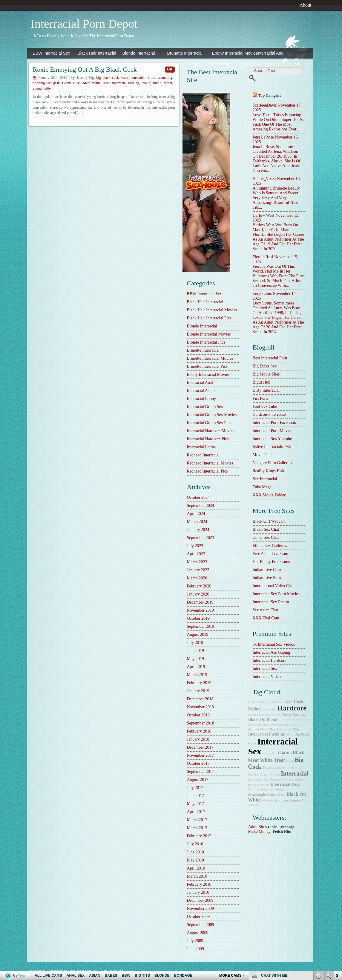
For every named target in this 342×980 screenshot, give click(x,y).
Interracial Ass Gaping (272, 652)
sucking (299, 715)
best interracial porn (270, 358)
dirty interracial (266, 390)
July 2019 (195, 643)
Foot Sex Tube (265, 406)
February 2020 (199, 586)
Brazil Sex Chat (266, 529)
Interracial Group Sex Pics (233, 64)
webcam (268, 800)
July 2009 (195, 941)
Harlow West (264, 215)
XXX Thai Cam (266, 618)
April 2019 (196, 667)
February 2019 (199, 683)
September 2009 (201, 925)
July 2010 (195, 844)
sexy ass (254, 805)
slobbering (263, 702)
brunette (254, 785)
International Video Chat (273, 586)
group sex (270, 753)
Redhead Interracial (141, 75)
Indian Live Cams (268, 570)
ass (266, 780)
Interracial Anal (271, 53)
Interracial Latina (93, 75)
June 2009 (195, 949)
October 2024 (198, 497)
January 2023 (198, 570)
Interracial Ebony (93, 64)
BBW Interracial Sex (52, 53)
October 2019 (198, 618)
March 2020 (197, 578)
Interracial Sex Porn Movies (276, 594)
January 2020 (198, 594)
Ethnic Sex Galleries (270, 546)
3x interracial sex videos (274, 644)
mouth (254, 729)
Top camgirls (270, 95)
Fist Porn (260, 398)
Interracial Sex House (295, 720)
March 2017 (197, 820)
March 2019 (197, 675)
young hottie (42, 88)
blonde (254, 789)
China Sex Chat (266, 537)
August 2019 (198, 634)
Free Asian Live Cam (270, 554)
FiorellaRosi (263, 257)
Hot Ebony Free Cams (271, 562)
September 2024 (201, 506)
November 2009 (201, 909)
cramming (165, 78)
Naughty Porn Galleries (272, 463)
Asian (290, 761)
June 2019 (195, 651)
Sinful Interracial (274, 725)
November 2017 (201, 755)
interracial (295, 773)
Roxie (146, 83)
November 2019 (201, 610)
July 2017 (195, 788)
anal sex (278, 702)
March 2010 (197, 876)
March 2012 (197, 828)
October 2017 (198, 763)
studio (157, 83)
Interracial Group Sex (142, 64)
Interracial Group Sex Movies (188, 64)
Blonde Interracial (139, 53)
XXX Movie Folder (269, 495)
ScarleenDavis (265, 105)
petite (267, 767)
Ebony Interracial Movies (233, 53)
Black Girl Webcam (269, 521)
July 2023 (195, 546)
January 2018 (198, 739)
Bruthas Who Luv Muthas (288, 780)
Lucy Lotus (262, 294)
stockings (255, 725)
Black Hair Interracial (97, 53)
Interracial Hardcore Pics (54, 75)
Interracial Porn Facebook (274, 423)
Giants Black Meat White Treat (86, 83)
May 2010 (195, 860)
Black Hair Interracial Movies (212, 310)
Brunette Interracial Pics (207, 366)
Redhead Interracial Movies (210, 463)
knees (265, 785)
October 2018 (198, 715)
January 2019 (198, 691)
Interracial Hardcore (270, 660)
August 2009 (198, 933)
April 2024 (196, 514)
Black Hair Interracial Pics (209, 318)
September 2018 (201, 723)
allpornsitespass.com (292, 800)
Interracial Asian (48, 64)
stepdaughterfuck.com (267, 795)
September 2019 (201, 626)
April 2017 (196, 812)
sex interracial (265, 479)
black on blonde (264, 719)
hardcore (292, 708)
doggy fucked (270, 774)
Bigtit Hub (262, 382)
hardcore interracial (270, 414)
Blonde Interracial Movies (209, 334)
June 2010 (195, 852)
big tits (276, 729)
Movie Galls (263, 455)
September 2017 (201, 771)
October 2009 (198, 917)
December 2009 (200, 900)
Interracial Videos (268, 677)
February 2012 (199, 836)
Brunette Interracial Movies (210, 358)
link (337, 887)
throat (168, 83)
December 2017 (200, 747)
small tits (291, 729)
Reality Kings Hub (268, 471)
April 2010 (196, 868)
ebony (264, 729)
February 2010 (199, 884)
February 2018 (199, 731)
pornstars (293, 725)
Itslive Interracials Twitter (274, 447)
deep (252, 702)
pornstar (277, 789)
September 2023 (201, 538)
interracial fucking (126, 83)
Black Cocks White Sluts (265, 715)
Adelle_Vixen (264, 179)
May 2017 (195, 804)
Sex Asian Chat (266, 610)
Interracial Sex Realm (271, 602)
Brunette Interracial (185, 53)
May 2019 (195, 659)
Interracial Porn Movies (273, 431)
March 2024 (197, 522)
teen (289, 702)
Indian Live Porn (267, 578)
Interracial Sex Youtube (272, 439)
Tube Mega (262, 487)
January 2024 (198, 530)
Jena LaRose (263, 137)
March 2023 (197, 562)
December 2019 (200, 602)
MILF (289, 734)
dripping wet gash (46, 83)
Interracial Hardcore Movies (278, 64)
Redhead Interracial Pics (207, 471)
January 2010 (198, 892)
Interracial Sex (265, 669)
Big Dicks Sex (265, 366)
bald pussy (256, 780)
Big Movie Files (266, 374)
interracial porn (286, 784)
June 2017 (195, 796)
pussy (287, 715)
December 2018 (200, 699)
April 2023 (196, 554)
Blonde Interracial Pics (206, 342)
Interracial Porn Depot (84, 24)
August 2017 (198, 780)
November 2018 (201, 707)
